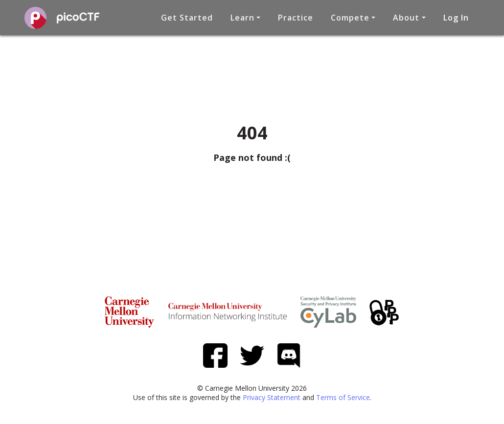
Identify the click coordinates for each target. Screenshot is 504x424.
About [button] (406, 18)
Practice (296, 18)
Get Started (187, 18)
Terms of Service (343, 397)
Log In (456, 18)
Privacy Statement (272, 397)
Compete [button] (350, 18)
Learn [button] (242, 18)
